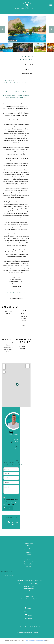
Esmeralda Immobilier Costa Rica (28, 580)
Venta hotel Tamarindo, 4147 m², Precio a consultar (17, 83)
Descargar (8, 508)
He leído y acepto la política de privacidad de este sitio (11, 502)
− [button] (4, 368)
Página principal (8, 80)
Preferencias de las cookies (20, 627)
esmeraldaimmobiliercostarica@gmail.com (17, 449)
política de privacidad (30, 640)
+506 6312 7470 (18, 440)
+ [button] (4, 366)
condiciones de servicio (40, 640)
